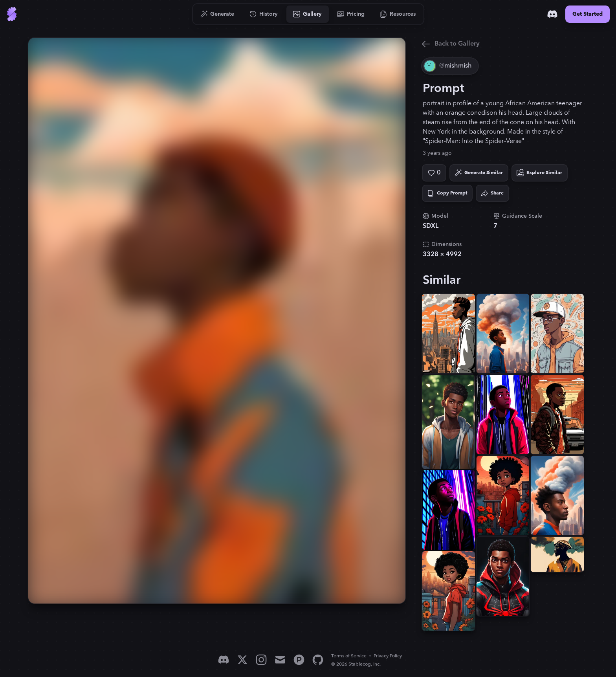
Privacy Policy (388, 656)
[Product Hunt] (299, 660)
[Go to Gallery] (308, 14)
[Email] (280, 660)
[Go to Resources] (398, 14)
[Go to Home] (12, 14)
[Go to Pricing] (351, 14)
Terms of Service (349, 656)
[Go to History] (264, 14)
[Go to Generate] (217, 14)
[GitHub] (318, 660)
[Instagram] (261, 660)
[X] (242, 660)
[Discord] (552, 14)
